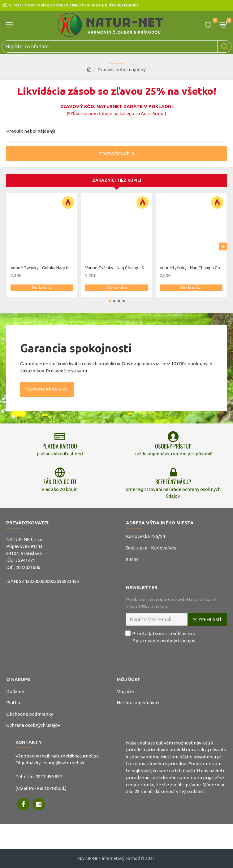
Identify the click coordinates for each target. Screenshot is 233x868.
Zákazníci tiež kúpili (117, 180)
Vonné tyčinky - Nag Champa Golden (192, 268)
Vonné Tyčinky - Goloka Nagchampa (43, 268)
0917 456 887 (49, 777)
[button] (223, 247)
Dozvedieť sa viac (47, 390)
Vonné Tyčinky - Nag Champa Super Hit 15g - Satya (118, 268)
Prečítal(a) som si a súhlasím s (161, 637)
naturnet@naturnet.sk (75, 756)
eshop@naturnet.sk (63, 763)
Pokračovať (114, 154)
